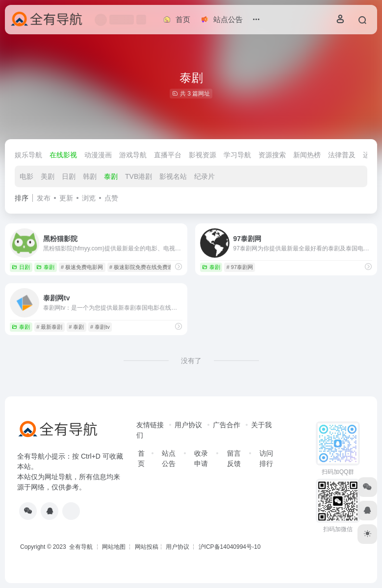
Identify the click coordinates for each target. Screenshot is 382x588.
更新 (66, 198)
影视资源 (203, 155)
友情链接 (150, 425)
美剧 (48, 176)
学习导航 (237, 155)
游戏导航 (133, 155)
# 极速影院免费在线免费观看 (144, 267)
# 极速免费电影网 (82, 267)
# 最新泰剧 (49, 327)
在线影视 (63, 155)
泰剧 (111, 176)
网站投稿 (147, 547)
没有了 (191, 361)
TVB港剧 (139, 176)
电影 (26, 176)
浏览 (89, 198)
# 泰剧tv (100, 327)
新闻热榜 (307, 155)
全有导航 (82, 547)
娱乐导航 (28, 155)
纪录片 (204, 176)
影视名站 (173, 176)
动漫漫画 (98, 155)
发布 (44, 198)
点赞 (111, 198)
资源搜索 (272, 155)
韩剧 (90, 176)
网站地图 (114, 547)
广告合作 (227, 425)
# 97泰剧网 (240, 267)
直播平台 (168, 155)
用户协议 (188, 425)
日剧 (69, 176)
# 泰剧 (76, 327)
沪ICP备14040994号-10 (230, 547)
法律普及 (342, 155)
